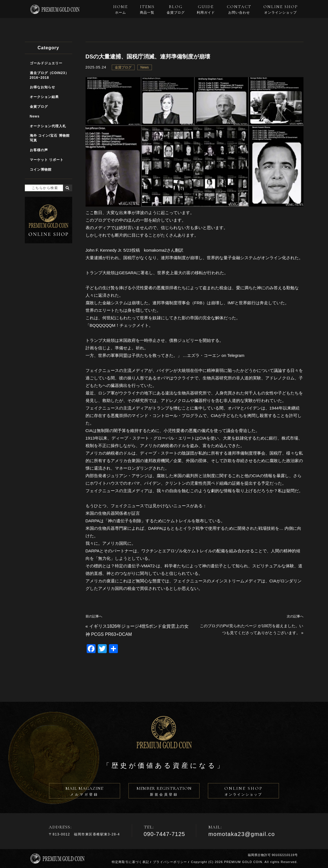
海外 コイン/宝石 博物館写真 (50, 138)
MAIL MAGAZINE (85, 792)
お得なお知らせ (42, 87)
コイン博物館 (41, 170)
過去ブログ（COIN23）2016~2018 (49, 75)
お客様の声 (39, 150)
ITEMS (147, 9)
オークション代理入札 (48, 126)
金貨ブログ (123, 67)
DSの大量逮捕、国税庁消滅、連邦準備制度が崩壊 (148, 57)
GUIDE (206, 9)
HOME (121, 9)
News (145, 67)
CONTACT (239, 9)
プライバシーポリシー (170, 862)
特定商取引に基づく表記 (130, 862)
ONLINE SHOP (281, 9)
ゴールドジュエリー (46, 63)
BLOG (176, 9)
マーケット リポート (47, 160)
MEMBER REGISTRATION (164, 792)
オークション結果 (44, 97)
